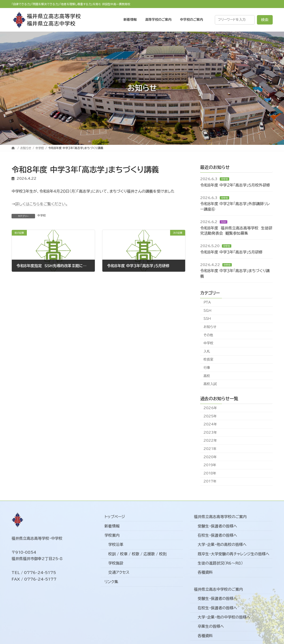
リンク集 (111, 582)
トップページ (115, 517)
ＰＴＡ (207, 302)
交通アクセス (119, 572)
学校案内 (112, 535)
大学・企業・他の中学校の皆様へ (224, 617)
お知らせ (210, 327)
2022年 (210, 440)
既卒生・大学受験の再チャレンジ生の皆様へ (234, 554)
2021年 (210, 449)
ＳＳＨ (224, 222)
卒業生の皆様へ (211, 626)
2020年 (210, 457)
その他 (208, 335)
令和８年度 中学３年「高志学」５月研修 (231, 252)
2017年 (210, 481)
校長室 (208, 359)
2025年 (210, 416)
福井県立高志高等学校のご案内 (220, 517)
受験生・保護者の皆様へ (217, 526)
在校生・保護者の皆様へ (217, 535)
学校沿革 (116, 544)
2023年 (210, 432)
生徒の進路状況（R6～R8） (220, 563)
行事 (207, 368)
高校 (207, 376)
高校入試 (210, 384)
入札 (207, 351)
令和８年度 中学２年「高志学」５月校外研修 (235, 185)
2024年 (210, 424)
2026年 (210, 408)
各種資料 (205, 572)
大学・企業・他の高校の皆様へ (222, 544)
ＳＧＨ (207, 311)
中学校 (42, 215)
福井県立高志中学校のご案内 (218, 589)
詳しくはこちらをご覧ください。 (42, 204)
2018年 (210, 473)
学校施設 (116, 563)
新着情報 (112, 526)
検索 (265, 20)
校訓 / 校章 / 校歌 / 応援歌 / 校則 (137, 554)
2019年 (210, 465)
